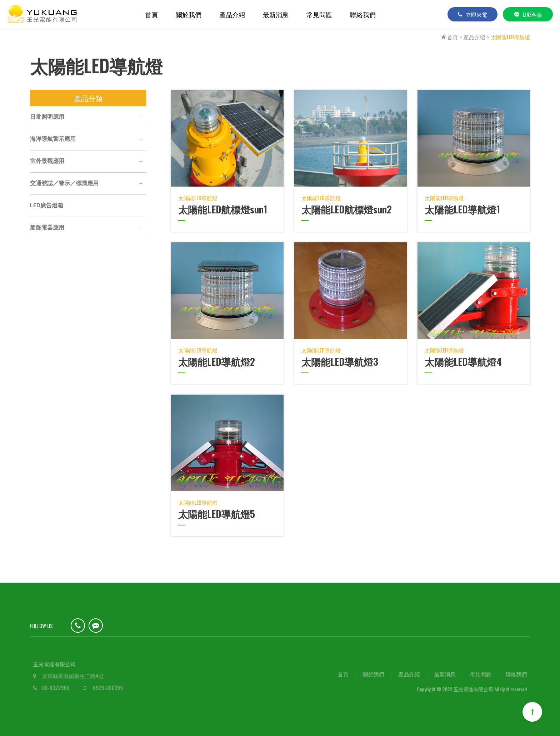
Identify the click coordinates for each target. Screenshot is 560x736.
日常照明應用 (88, 117)
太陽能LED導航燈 (510, 37)
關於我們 (189, 14)
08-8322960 (59, 687)
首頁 (151, 14)
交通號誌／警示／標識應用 (88, 184)
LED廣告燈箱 (46, 205)
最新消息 (276, 14)
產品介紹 (232, 14)
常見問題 (319, 14)
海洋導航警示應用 (88, 139)
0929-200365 (112, 687)
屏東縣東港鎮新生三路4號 (77, 676)
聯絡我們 (363, 14)
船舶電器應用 (88, 228)
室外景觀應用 (88, 162)
